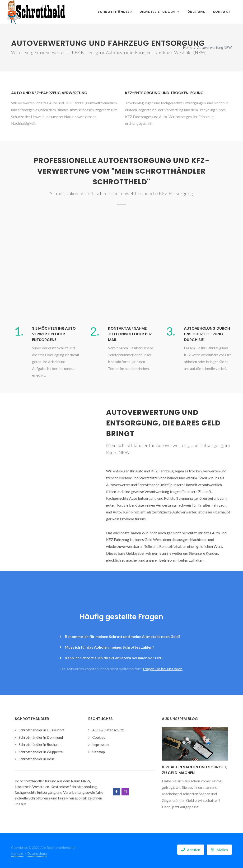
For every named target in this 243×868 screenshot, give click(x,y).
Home (188, 48)
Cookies (99, 737)
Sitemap (99, 752)
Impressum (101, 744)
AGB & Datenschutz (108, 730)
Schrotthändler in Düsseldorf (42, 730)
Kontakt (17, 853)
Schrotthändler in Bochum (39, 744)
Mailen (219, 850)
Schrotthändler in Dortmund (41, 737)
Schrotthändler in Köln (36, 759)
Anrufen (191, 850)
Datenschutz (37, 853)
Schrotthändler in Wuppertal (41, 752)
